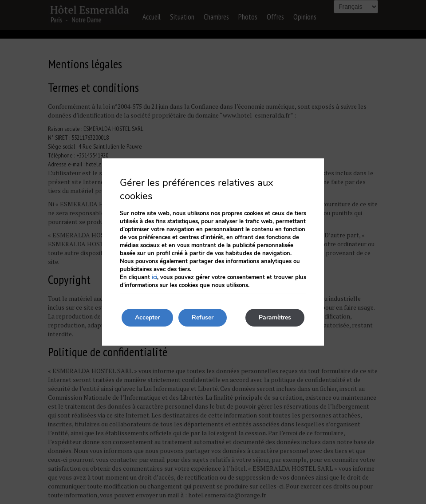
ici (154, 277)
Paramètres (275, 317)
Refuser (203, 317)
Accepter (147, 317)
